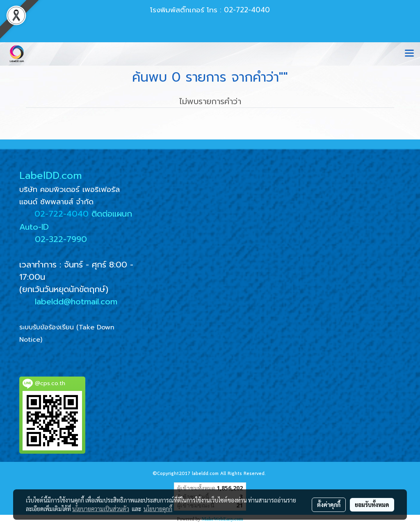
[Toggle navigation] (409, 54)
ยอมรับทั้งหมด (372, 505)
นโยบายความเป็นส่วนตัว (101, 509)
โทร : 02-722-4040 (238, 10)
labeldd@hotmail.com (76, 301)
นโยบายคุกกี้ (158, 509)
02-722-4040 (62, 214)
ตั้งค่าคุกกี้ (329, 505)
